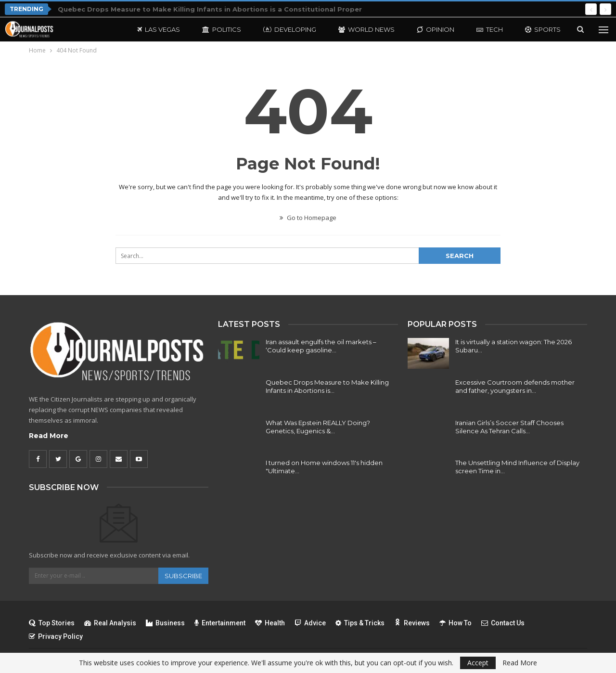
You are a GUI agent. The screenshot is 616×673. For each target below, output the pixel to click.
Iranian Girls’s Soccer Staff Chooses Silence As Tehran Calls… (509, 427)
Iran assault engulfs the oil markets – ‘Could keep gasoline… (321, 346)
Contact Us (503, 623)
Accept (478, 663)
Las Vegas (159, 29)
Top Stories (52, 623)
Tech (490, 29)
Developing (290, 29)
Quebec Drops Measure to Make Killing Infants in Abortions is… (327, 386)
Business (165, 623)
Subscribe (183, 576)
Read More (49, 436)
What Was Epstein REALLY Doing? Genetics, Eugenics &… (318, 427)
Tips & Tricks (360, 623)
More (535, 29)
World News (366, 29)
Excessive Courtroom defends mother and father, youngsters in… (515, 386)
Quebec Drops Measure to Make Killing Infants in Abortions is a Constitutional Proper (210, 9)
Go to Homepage (308, 218)
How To (456, 623)
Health (270, 623)
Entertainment (220, 623)
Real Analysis (110, 623)
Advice (310, 623)
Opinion (436, 29)
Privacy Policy (56, 636)
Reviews (412, 623)
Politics (222, 29)
